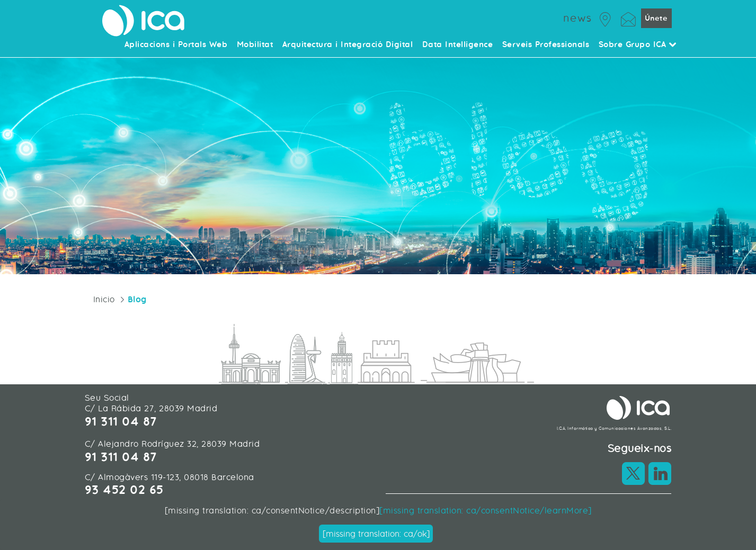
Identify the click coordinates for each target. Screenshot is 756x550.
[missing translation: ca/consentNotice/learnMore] (486, 511)
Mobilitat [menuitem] (255, 45)
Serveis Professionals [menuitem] (546, 45)
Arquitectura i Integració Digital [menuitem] (348, 45)
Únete (656, 18)
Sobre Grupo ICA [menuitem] (638, 45)
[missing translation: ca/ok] (376, 534)
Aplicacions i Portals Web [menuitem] (176, 45)
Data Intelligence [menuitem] (458, 45)
